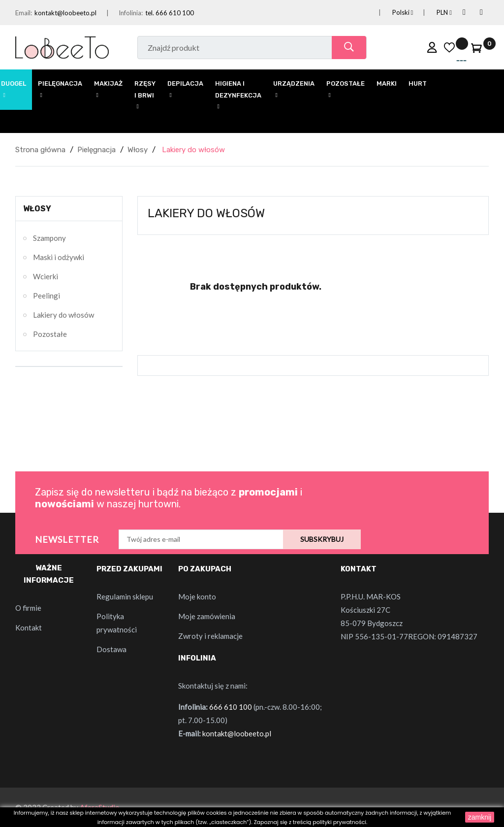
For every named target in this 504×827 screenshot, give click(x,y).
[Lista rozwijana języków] (391, 13)
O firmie (28, 608)
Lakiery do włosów (63, 315)
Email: (24, 13)
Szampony (49, 238)
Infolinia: (131, 13)
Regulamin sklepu (125, 596)
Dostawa (111, 649)
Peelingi (47, 296)
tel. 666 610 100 (170, 13)
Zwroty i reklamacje (210, 636)
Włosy (37, 209)
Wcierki (46, 276)
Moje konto (197, 596)
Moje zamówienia (207, 616)
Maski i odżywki (59, 257)
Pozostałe (50, 334)
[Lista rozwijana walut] (432, 13)
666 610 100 (231, 707)
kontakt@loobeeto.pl (65, 13)
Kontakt (29, 628)
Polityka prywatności (117, 623)
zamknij (480, 817)
